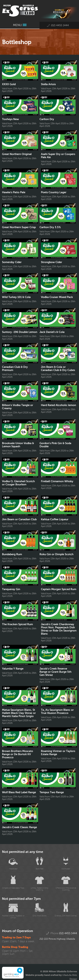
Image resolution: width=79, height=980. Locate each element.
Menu (20, 25)
